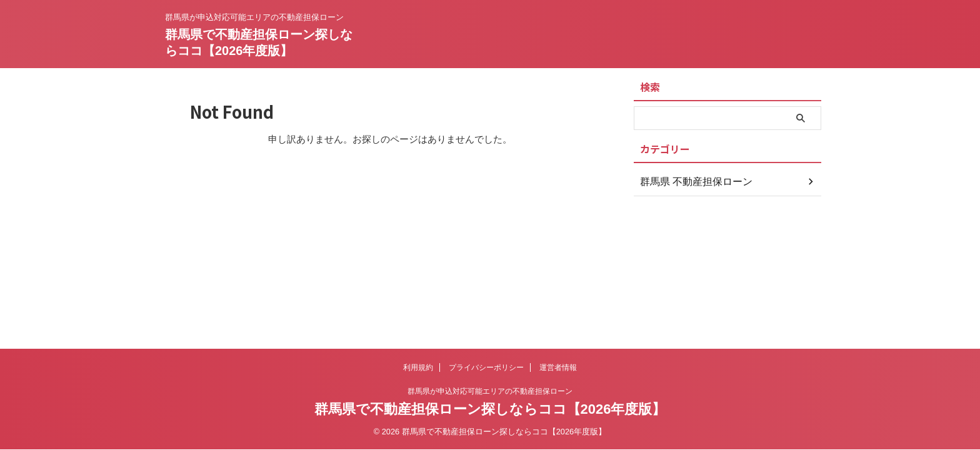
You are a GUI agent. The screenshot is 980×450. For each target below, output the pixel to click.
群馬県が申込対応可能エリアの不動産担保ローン (490, 391)
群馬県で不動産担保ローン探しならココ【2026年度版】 (490, 409)
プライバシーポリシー (486, 367)
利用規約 (418, 367)
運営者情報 (558, 367)
